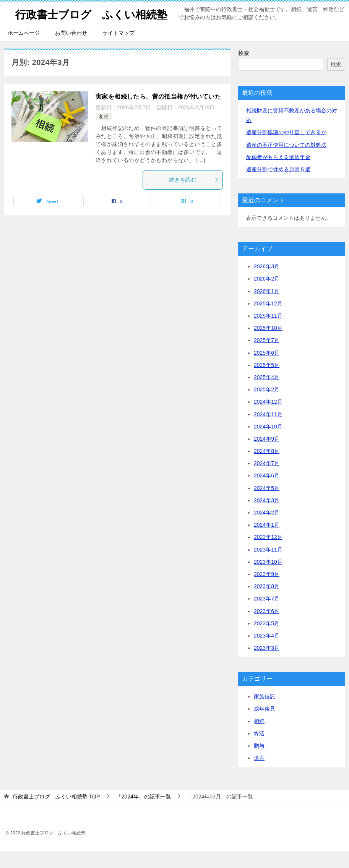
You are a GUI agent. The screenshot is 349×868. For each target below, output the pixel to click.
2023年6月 (267, 628)
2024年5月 (267, 505)
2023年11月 (268, 566)
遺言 (259, 775)
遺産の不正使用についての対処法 (286, 162)
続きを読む (194, 196)
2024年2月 (267, 529)
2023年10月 (268, 579)
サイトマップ (118, 50)
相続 (104, 133)
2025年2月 (267, 406)
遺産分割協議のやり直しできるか (286, 149)
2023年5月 (267, 640)
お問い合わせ (71, 50)
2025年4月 (267, 394)
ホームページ (24, 50)
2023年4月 (267, 652)
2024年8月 (267, 468)
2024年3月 (267, 517)
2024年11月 (268, 431)
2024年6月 (267, 492)
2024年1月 (267, 542)
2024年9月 (267, 456)
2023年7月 (267, 615)
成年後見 (265, 725)
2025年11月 (268, 333)
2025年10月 (268, 345)
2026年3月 (267, 283)
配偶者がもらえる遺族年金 (278, 174)
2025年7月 (267, 357)
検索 (243, 70)
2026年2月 (267, 295)
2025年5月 (267, 382)
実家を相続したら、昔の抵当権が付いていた (158, 113)
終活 (259, 750)
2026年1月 (267, 308)
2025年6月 (267, 370)
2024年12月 (268, 419)
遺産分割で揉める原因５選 (278, 186)
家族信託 (265, 713)
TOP (56, 813)
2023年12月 (268, 554)
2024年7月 (267, 480)
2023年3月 (267, 665)
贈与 (259, 763)
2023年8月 (267, 603)
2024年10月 (268, 443)
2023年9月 (267, 591)
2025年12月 (268, 320)
